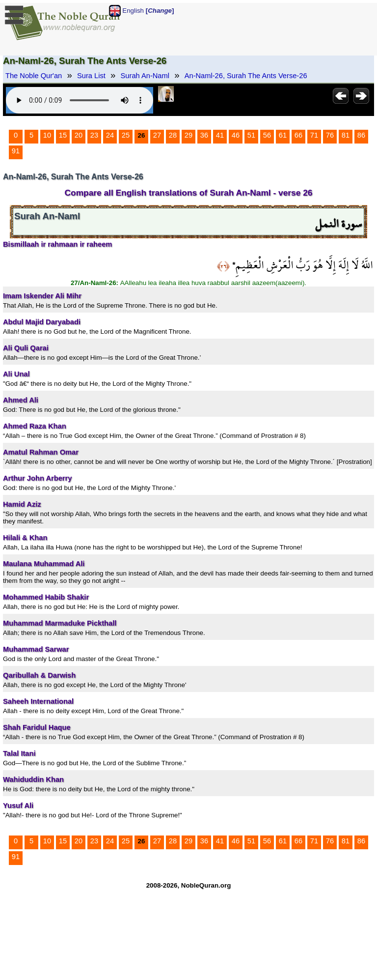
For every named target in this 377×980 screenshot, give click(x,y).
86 (361, 135)
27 (157, 135)
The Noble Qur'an (34, 76)
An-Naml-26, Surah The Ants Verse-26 (246, 76)
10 (47, 135)
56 (267, 135)
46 (236, 135)
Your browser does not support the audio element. (80, 100)
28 (173, 135)
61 (283, 135)
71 (314, 135)
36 (204, 135)
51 (251, 135)
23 (94, 135)
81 (346, 135)
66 (298, 135)
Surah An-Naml (145, 76)
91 (16, 151)
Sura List (91, 76)
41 (220, 135)
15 (63, 135)
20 (79, 135)
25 (126, 135)
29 (188, 135)
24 (110, 135)
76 (330, 135)
